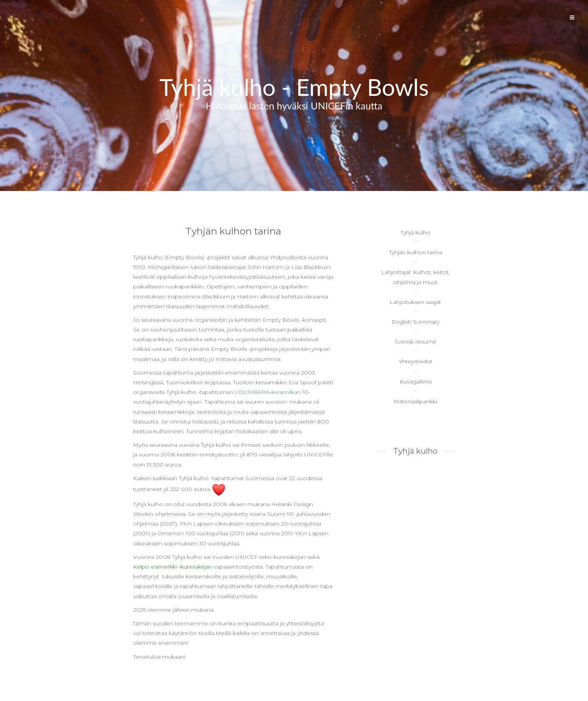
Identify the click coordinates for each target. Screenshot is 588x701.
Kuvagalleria (416, 382)
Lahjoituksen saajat (415, 302)
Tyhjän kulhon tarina (416, 252)
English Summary (416, 322)
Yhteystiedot (416, 361)
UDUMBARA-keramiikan (268, 392)
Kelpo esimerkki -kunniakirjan (173, 567)
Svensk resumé (416, 342)
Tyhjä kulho (416, 233)
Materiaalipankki (415, 401)
